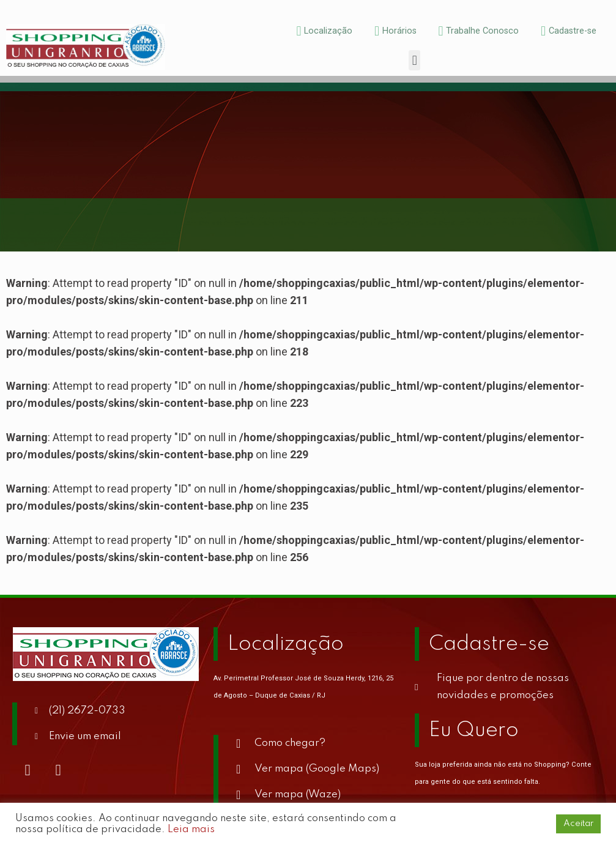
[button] (414, 60)
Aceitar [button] (578, 824)
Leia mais (191, 829)
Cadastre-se (489, 644)
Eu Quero (474, 731)
